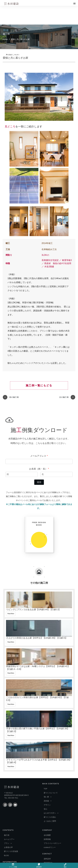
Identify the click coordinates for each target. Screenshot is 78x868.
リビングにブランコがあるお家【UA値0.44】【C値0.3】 (39, 581)
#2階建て (10, 36)
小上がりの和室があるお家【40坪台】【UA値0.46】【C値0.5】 (39, 609)
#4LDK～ (17, 36)
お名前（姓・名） (39, 445)
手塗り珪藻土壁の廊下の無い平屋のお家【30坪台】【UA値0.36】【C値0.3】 (39, 701)
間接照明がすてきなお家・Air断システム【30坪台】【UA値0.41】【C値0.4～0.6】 (39, 639)
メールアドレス (39, 433)
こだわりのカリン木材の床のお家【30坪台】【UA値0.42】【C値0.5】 (39, 670)
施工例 (6, 15)
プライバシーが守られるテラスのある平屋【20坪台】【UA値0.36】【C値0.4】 (39, 732)
